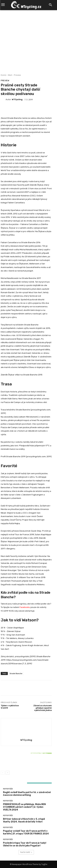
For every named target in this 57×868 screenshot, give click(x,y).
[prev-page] (3, 773)
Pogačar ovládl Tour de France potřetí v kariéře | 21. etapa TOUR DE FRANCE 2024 (26, 832)
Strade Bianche (16, 673)
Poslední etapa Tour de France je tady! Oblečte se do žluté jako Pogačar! (25, 844)
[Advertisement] (28, 40)
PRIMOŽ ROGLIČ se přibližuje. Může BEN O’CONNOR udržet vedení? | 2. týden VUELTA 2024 (24, 807)
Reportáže (26, 750)
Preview (17, 75)
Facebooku (25, 607)
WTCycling (17, 99)
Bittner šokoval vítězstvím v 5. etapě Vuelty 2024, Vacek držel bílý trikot (26, 761)
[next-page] (8, 773)
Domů (3, 75)
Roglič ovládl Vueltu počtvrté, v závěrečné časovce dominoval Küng (27, 794)
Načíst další (26, 852)
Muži (10, 75)
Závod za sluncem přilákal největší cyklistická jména (43, 708)
